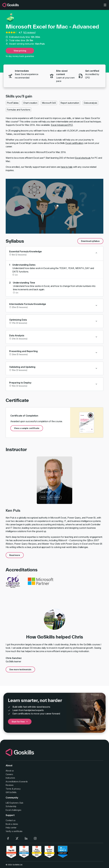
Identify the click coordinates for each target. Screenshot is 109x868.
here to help (67, 167)
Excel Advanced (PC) (62, 125)
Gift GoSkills (11, 792)
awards (24, 782)
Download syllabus (90, 241)
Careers (9, 774)
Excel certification (74, 143)
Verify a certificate (14, 831)
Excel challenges (13, 810)
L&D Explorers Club (14, 803)
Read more (15, 555)
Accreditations (12, 782)
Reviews (10, 785)
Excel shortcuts (83, 158)
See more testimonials (20, 669)
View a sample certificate (27, 428)
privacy (17, 789)
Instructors (10, 778)
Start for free (20, 722)
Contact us (11, 820)
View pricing (20, 51)
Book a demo (12, 824)
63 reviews (29, 32)
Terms (9, 789)
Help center (11, 828)
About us (10, 771)
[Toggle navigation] (105, 5)
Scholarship (11, 806)
